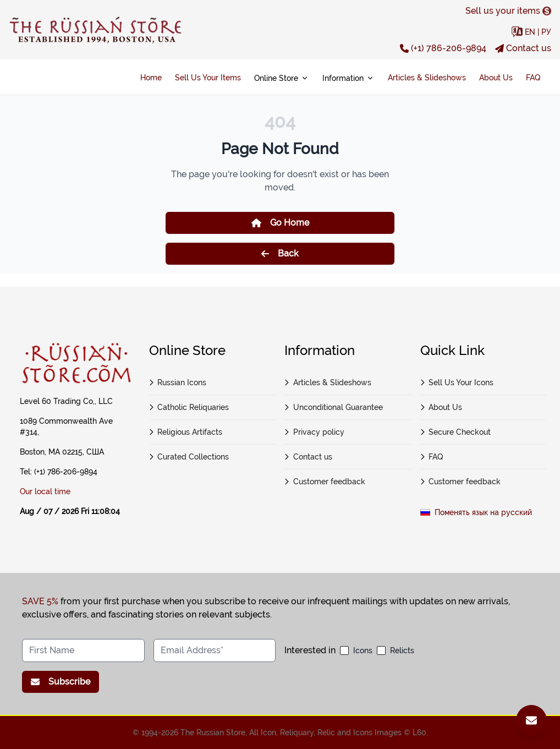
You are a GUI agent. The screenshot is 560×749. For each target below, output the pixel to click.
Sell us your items (508, 11)
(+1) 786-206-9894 (443, 48)
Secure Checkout (456, 432)
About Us (496, 78)
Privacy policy (314, 432)
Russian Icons (178, 382)
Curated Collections (189, 457)
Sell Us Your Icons (457, 382)
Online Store (282, 78)
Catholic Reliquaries (189, 407)
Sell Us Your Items (208, 78)
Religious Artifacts (186, 432)
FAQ (533, 78)
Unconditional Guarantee (334, 407)
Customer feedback (325, 482)
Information (348, 78)
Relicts (402, 650)
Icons (363, 650)
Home (151, 78)
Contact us (523, 48)
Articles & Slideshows (427, 78)
